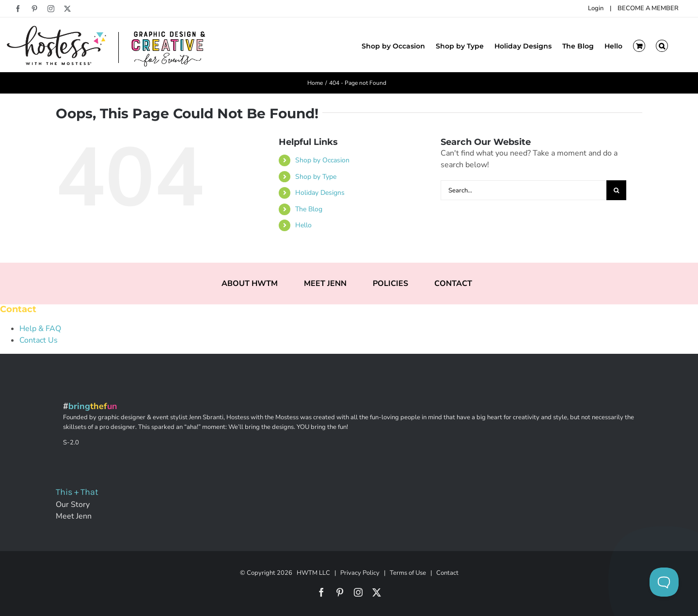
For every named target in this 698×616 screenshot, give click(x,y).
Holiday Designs (320, 193)
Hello (303, 225)
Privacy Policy (360, 573)
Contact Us (39, 340)
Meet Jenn (74, 516)
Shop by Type (316, 177)
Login (596, 8)
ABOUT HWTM (250, 284)
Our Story (73, 505)
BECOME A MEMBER (648, 8)
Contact (447, 573)
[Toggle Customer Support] (664, 582)
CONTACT (453, 284)
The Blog (309, 209)
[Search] (616, 190)
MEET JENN (325, 284)
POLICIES (390, 284)
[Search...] (523, 190)
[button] (662, 45)
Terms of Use (408, 573)
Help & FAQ (40, 329)
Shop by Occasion (322, 160)
